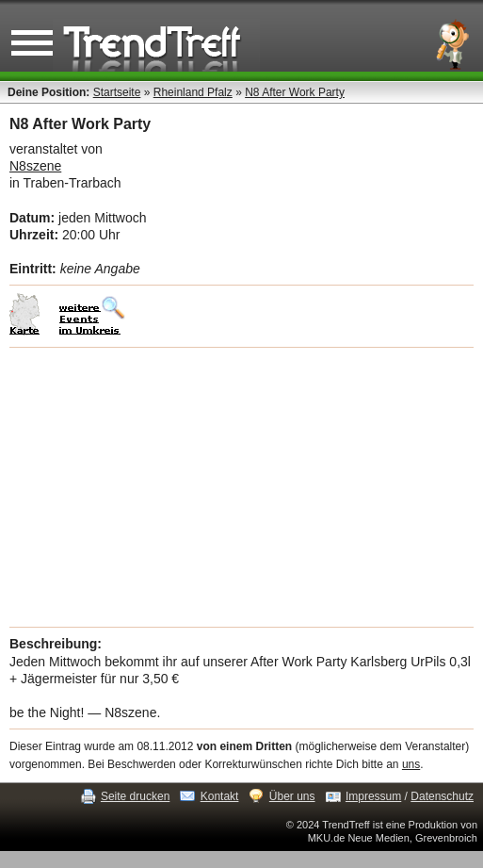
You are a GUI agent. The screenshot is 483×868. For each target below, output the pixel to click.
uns (411, 764)
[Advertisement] (241, 487)
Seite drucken (135, 796)
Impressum (373, 796)
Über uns (292, 796)
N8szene (35, 166)
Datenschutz (442, 796)
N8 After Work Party (295, 92)
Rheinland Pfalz (193, 92)
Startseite (117, 92)
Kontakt (220, 796)
